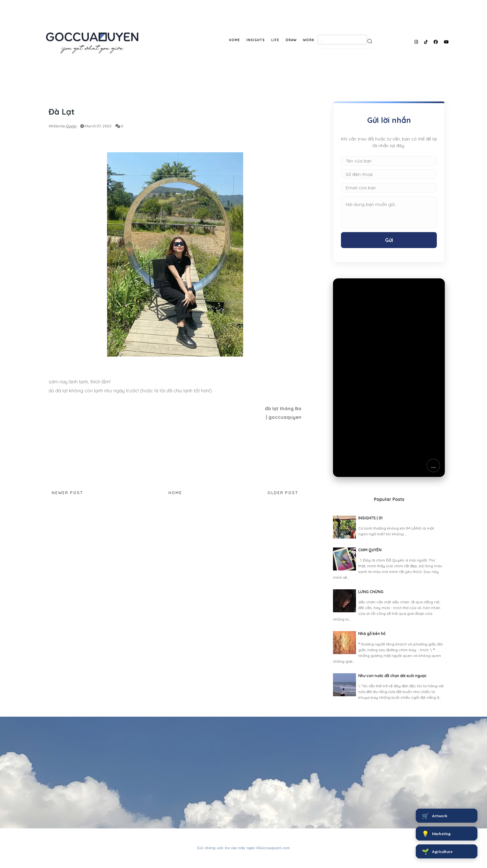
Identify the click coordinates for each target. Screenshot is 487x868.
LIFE (275, 40)
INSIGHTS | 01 (370, 518)
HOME (235, 40)
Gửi (389, 240)
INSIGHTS (256, 40)
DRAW (291, 40)
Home (175, 493)
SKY (52, 99)
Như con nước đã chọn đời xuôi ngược (392, 676)
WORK (309, 40)
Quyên (71, 126)
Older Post (283, 493)
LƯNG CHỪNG (371, 592)
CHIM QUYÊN (370, 550)
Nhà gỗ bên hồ (372, 634)
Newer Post (67, 493)
